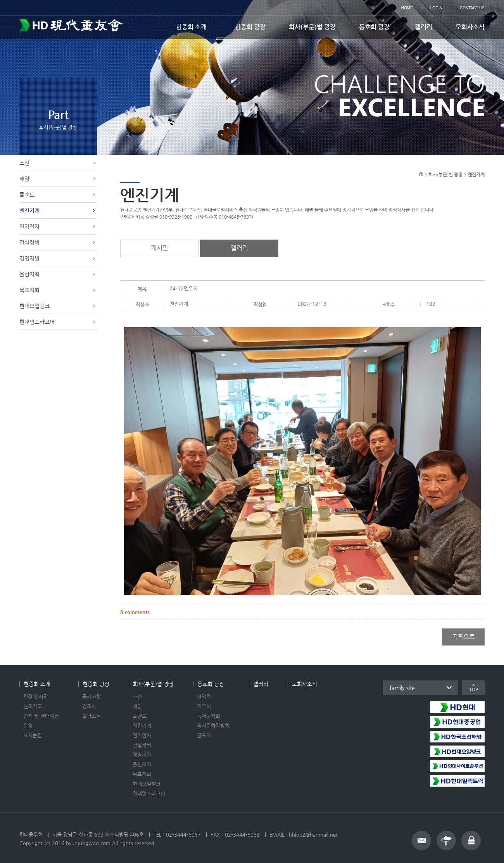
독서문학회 (209, 716)
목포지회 (29, 290)
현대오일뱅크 (35, 306)
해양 (24, 179)
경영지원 (29, 258)
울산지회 (29, 274)
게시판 (160, 248)
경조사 (89, 706)
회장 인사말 (36, 696)
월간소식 (91, 716)
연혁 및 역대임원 (41, 716)
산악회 (204, 696)
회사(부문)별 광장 (312, 27)
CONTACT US (472, 8)
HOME (407, 8)
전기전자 (29, 226)
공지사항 (91, 696)
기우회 (204, 706)
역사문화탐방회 (213, 726)
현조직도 (33, 706)
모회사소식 (470, 27)
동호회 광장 (374, 27)
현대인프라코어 (37, 322)
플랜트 (27, 195)
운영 (28, 726)
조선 (24, 163)
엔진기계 (29, 211)
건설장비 (29, 242)
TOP (474, 689)
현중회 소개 (191, 27)
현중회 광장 (250, 27)
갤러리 (424, 27)
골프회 (204, 735)
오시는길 (33, 735)
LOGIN (436, 8)
